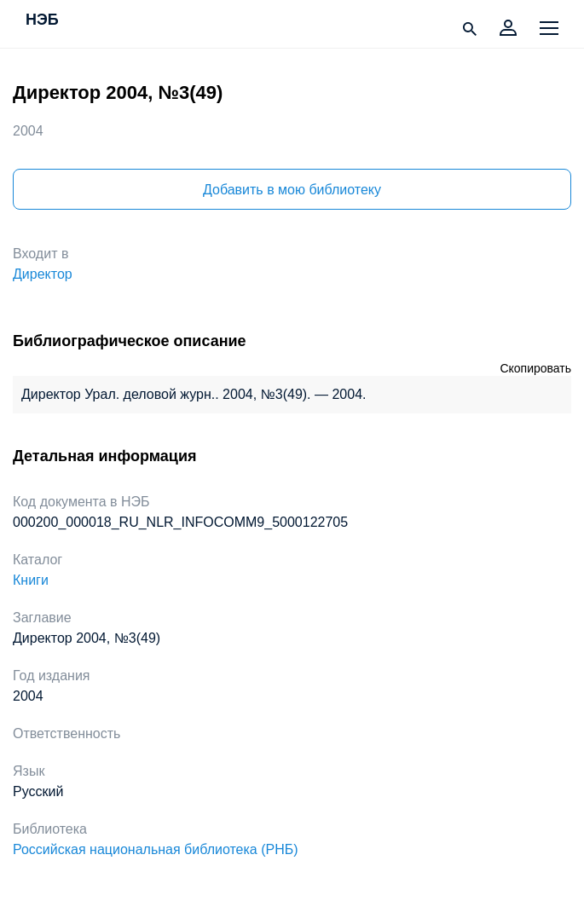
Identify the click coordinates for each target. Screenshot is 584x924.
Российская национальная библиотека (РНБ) (156, 849)
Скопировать (535, 368)
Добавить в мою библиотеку (292, 190)
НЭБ (42, 20)
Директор (43, 274)
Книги (31, 580)
